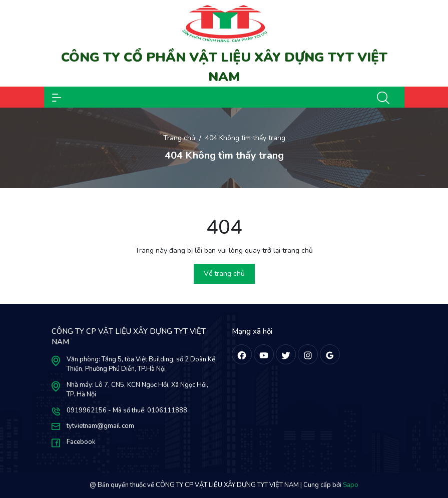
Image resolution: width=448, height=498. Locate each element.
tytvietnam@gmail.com (100, 426)
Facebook (81, 442)
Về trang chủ (224, 274)
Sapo (351, 485)
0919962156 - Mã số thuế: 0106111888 (127, 410)
